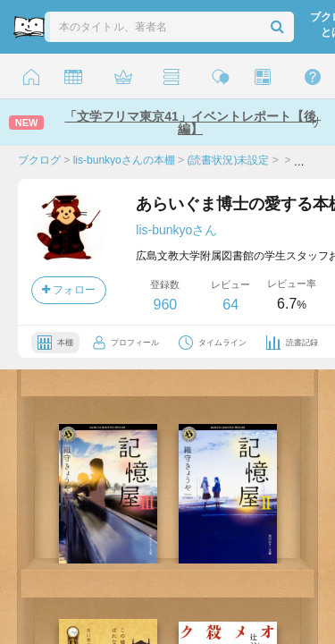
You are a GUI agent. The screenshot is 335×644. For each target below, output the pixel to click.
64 (230, 305)
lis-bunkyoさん (176, 230)
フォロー (69, 290)
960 (165, 305)
